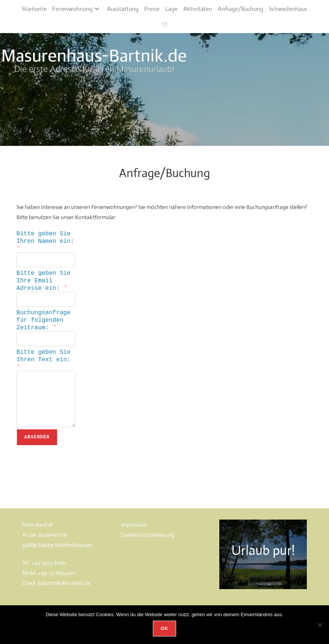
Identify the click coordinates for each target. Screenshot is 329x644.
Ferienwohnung (77, 9)
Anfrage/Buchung (241, 9)
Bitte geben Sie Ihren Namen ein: (45, 241)
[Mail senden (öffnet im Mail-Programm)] (164, 25)
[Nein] (320, 625)
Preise (152, 9)
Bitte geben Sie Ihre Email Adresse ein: (44, 284)
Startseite (34, 9)
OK (164, 629)
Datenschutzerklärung (148, 545)
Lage (171, 9)
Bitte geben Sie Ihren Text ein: (44, 366)
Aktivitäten (198, 9)
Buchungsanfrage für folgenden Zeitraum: (44, 326)
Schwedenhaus (288, 9)
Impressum (134, 535)
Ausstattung (123, 9)
